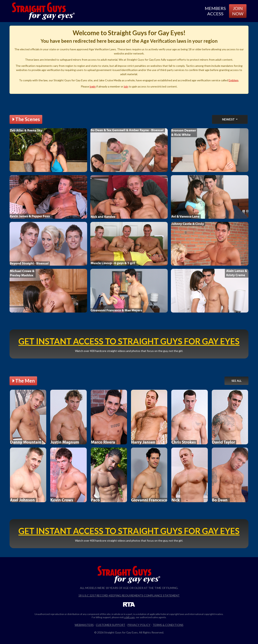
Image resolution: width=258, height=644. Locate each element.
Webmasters (84, 625)
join (126, 86)
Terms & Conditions (168, 625)
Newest (229, 119)
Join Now (238, 11)
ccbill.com (129, 617)
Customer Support (111, 625)
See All (236, 381)
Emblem (233, 80)
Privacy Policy (139, 625)
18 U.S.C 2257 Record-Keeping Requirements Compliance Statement (129, 595)
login (93, 86)
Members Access (215, 11)
